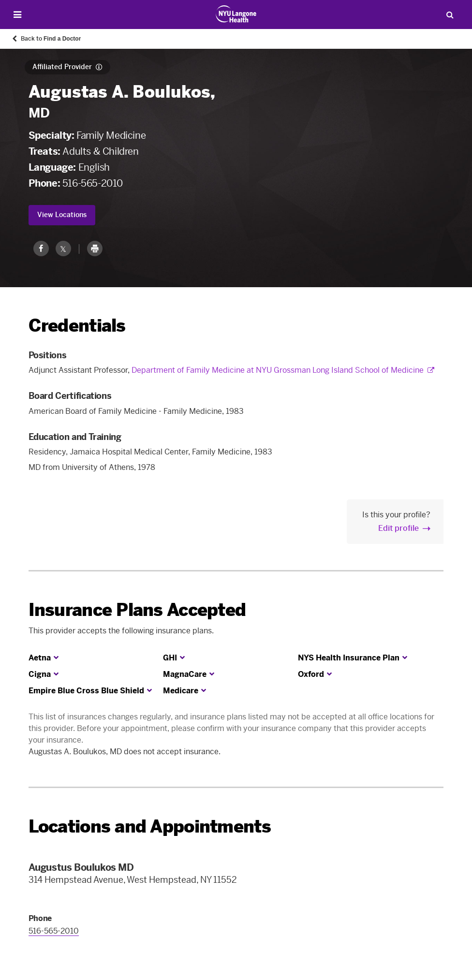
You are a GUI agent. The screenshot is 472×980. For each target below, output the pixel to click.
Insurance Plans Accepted (137, 610)
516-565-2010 (93, 183)
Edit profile (398, 528)
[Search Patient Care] (450, 15)
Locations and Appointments (150, 826)
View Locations (62, 215)
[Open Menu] (17, 15)
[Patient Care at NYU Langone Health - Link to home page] (236, 14)
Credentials (77, 326)
